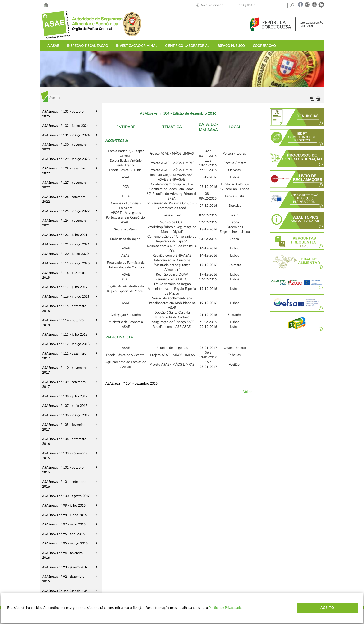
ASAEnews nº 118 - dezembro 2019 (64, 275)
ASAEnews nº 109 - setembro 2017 (64, 385)
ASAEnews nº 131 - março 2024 (66, 135)
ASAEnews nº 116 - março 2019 (66, 297)
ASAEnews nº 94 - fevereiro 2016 (62, 555)
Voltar (247, 392)
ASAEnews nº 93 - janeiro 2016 (65, 567)
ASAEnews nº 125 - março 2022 (66, 211)
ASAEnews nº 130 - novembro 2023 (64, 147)
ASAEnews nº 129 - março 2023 (66, 159)
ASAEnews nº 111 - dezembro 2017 (64, 356)
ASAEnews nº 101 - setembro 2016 (64, 484)
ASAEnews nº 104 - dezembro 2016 (64, 441)
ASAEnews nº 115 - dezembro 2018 (64, 309)
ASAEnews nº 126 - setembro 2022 (64, 199)
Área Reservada (210, 5)
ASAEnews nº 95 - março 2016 (65, 544)
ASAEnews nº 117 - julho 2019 (65, 287)
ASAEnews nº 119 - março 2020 (66, 263)
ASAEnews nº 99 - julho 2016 (64, 506)
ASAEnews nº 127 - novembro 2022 (64, 185)
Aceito (327, 608)
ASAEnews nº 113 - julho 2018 (65, 335)
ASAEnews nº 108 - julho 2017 (65, 396)
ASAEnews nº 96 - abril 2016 (63, 534)
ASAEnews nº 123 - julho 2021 (65, 235)
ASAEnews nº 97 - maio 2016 (64, 525)
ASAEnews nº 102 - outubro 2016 (63, 470)
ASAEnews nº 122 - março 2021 (66, 244)
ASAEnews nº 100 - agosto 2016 (66, 496)
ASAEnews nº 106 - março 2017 (66, 415)
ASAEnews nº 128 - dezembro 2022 (64, 171)
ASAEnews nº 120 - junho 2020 (65, 254)
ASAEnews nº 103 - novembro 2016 (64, 456)
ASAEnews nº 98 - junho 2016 (64, 515)
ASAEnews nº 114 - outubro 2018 (63, 323)
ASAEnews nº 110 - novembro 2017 (64, 370)
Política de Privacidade (225, 608)
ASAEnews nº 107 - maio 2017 (65, 406)
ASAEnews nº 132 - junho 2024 (65, 126)
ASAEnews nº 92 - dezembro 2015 (63, 579)
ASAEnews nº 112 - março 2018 (66, 344)
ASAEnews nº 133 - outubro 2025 (63, 114)
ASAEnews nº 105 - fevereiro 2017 (63, 427)
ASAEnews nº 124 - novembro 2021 (64, 223)
